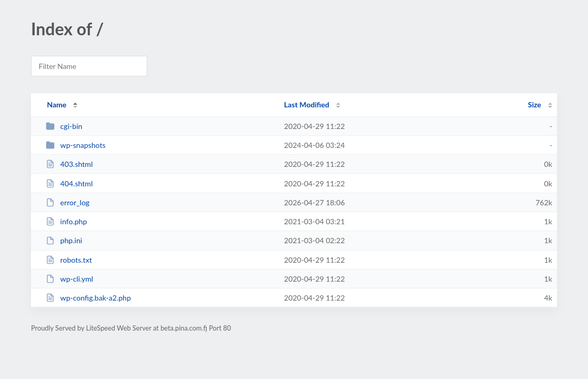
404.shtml (69, 183)
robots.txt (69, 260)
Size (535, 104)
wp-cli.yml (69, 279)
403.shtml (69, 164)
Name (57, 104)
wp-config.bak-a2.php (88, 298)
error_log (68, 202)
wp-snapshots (75, 145)
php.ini (64, 240)
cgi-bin (64, 126)
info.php (66, 221)
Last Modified (307, 104)
